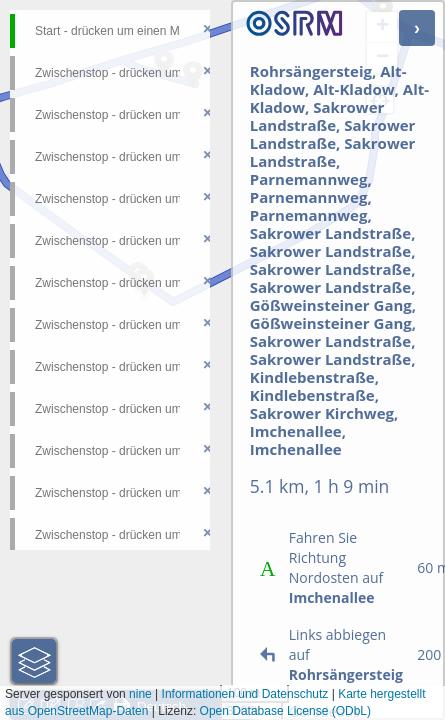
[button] (34, 661)
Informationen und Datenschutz (245, 694)
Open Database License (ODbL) (285, 711)
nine (140, 694)
